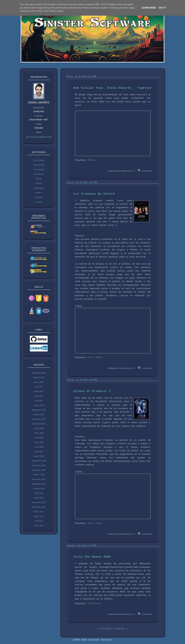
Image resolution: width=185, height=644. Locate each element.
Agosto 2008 (39, 456)
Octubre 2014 (39, 489)
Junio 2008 (39, 447)
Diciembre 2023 (39, 507)
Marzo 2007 (39, 382)
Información (39, 174)
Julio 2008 (39, 452)
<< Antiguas (104, 629)
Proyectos (39, 197)
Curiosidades (39, 169)
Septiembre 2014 (39, 484)
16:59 (133, 368)
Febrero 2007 (39, 378)
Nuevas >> (123, 629)
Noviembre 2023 (39, 502)
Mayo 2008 (39, 442)
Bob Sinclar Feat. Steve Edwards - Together (113, 88)
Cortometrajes (39, 165)
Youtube (39, 202)
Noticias (39, 183)
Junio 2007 (39, 396)
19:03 (133, 534)
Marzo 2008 (39, 433)
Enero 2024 (39, 512)
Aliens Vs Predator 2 (92, 391)
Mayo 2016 (39, 498)
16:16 (133, 171)
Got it (162, 8)
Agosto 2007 (39, 405)
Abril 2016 (39, 493)
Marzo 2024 (39, 516)
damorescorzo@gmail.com (39, 137)
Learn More (149, 8)
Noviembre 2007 (39, 419)
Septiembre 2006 (39, 373)
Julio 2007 (39, 401)
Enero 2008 (39, 428)
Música (39, 179)
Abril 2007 (39, 387)
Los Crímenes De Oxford (94, 194)
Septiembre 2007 (39, 410)
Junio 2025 (39, 526)
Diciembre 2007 (39, 424)
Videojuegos (39, 188)
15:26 (133, 614)
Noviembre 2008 (39, 465)
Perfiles (39, 193)
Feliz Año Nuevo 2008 (92, 557)
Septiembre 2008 (39, 461)
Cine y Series (39, 160)
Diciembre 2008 (39, 470)
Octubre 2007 (39, 415)
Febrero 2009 (39, 475)
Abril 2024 (39, 521)
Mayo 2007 (39, 391)
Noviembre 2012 (39, 479)
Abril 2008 (39, 438)
